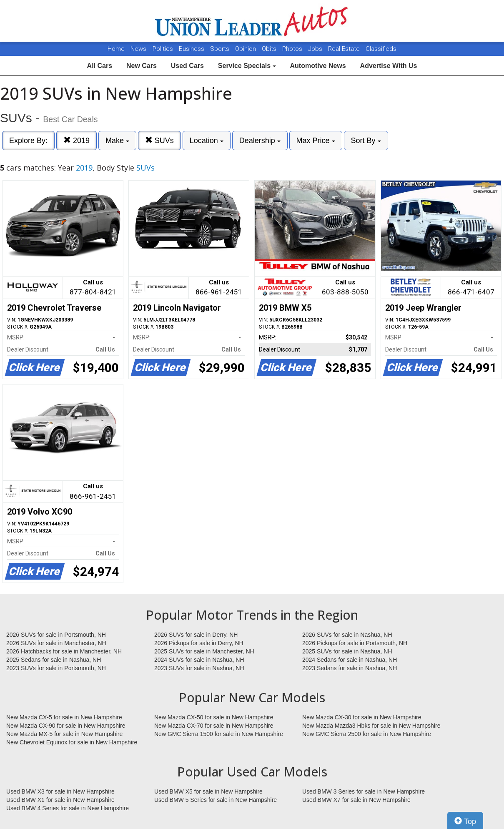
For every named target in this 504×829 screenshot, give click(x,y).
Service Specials (247, 66)
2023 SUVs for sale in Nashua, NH (199, 668)
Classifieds (381, 49)
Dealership (260, 141)
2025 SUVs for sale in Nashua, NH (347, 651)
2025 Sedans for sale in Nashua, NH (54, 660)
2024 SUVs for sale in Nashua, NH (199, 660)
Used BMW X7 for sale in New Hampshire (356, 800)
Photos (293, 49)
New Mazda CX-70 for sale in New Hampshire (214, 726)
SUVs (159, 140)
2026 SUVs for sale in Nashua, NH (347, 635)
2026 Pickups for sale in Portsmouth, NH (355, 643)
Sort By (366, 141)
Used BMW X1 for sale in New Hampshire (60, 800)
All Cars (100, 66)
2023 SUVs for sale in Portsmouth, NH (56, 668)
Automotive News (318, 66)
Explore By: (28, 141)
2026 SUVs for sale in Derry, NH (196, 635)
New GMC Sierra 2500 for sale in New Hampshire (367, 734)
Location (207, 141)
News (138, 49)
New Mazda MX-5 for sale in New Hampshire (64, 734)
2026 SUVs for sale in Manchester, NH (56, 643)
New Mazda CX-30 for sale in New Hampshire (362, 717)
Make (117, 141)
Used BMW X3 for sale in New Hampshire (60, 791)
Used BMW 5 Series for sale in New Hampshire (216, 800)
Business (192, 49)
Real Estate (345, 49)
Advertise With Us (389, 66)
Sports (221, 49)
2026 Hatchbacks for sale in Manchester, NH (64, 651)
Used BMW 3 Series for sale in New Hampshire (364, 791)
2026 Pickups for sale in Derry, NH (199, 643)
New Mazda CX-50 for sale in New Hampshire (214, 717)
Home (116, 49)
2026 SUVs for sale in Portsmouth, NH (56, 635)
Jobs (316, 49)
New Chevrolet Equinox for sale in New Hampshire (72, 742)
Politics (163, 49)
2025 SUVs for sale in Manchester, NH (204, 651)
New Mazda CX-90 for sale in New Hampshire (66, 726)
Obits (270, 49)
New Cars (142, 66)
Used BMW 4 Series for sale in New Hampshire (68, 808)
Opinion (246, 49)
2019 (76, 140)
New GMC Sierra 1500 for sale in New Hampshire (219, 734)
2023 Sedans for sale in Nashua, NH (350, 668)
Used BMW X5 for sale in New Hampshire (208, 791)
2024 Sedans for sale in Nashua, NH (350, 660)
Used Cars (187, 66)
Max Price (316, 141)
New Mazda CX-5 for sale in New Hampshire (64, 717)
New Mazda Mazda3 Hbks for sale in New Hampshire (371, 726)
